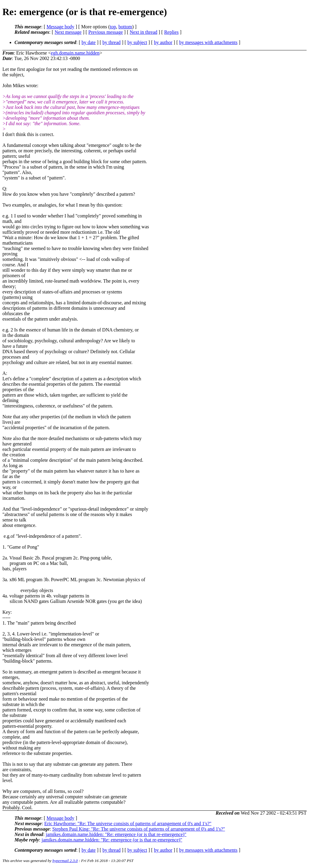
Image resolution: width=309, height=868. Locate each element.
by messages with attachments (208, 42)
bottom (125, 27)
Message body (60, 27)
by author (163, 42)
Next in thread (144, 32)
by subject (137, 42)
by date (89, 42)
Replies (171, 32)
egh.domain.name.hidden (75, 53)
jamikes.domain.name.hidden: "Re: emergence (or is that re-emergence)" (116, 834)
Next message (68, 32)
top (113, 27)
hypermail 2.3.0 (65, 861)
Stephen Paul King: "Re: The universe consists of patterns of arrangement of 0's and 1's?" (139, 829)
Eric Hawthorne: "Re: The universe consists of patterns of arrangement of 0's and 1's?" (128, 824)
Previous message (106, 32)
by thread (112, 42)
